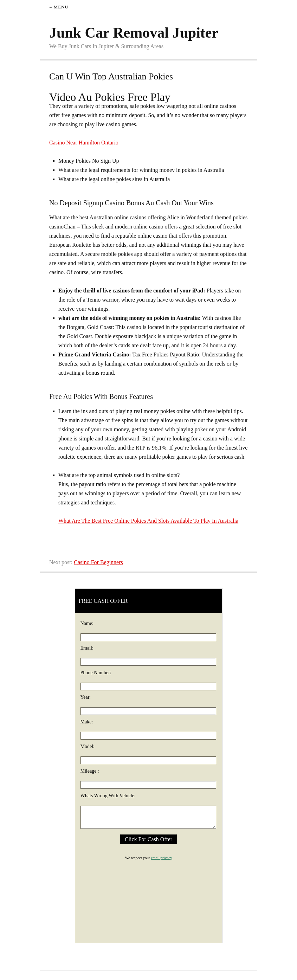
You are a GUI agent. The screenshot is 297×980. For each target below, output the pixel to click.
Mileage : (90, 771)
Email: (87, 648)
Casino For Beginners (98, 562)
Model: (88, 746)
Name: (87, 623)
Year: (86, 697)
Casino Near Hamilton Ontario (84, 143)
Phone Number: (96, 673)
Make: (87, 722)
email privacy (161, 858)
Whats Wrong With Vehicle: (108, 796)
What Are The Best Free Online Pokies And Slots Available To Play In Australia (148, 521)
